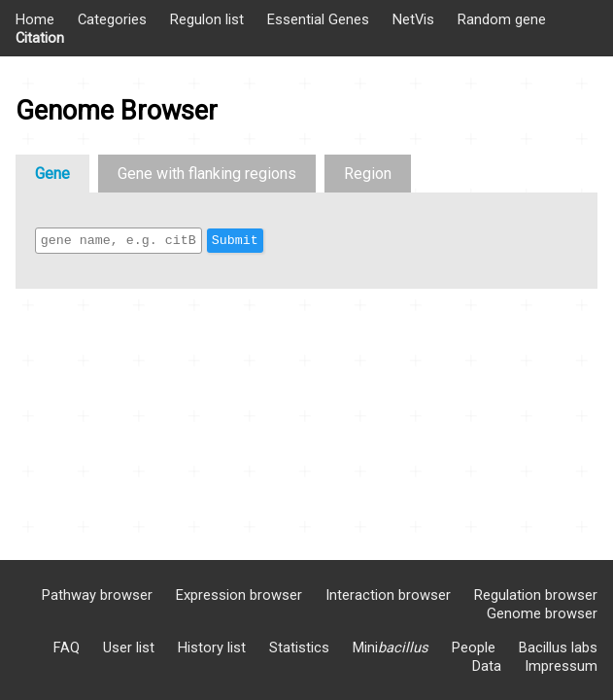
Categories (112, 19)
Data (487, 666)
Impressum (561, 666)
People (474, 647)
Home (35, 19)
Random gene (502, 19)
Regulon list (207, 19)
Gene (52, 174)
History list (212, 647)
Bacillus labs (558, 647)
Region (368, 174)
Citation (40, 38)
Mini (391, 647)
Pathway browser (97, 595)
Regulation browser (536, 595)
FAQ (67, 647)
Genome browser (542, 613)
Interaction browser (388, 595)
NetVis (413, 19)
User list (129, 647)
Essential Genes (318, 19)
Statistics (299, 647)
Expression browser (239, 595)
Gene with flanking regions (207, 174)
